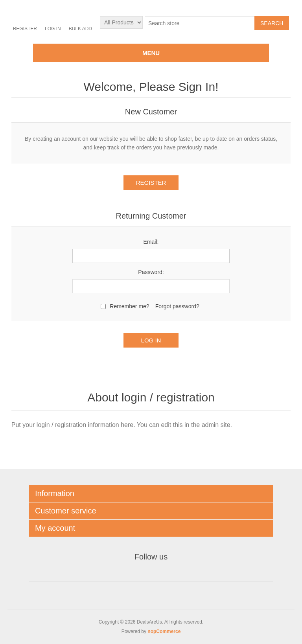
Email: (151, 242)
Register (25, 29)
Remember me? (129, 306)
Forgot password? (177, 306)
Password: (151, 272)
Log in (53, 29)
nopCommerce (164, 631)
